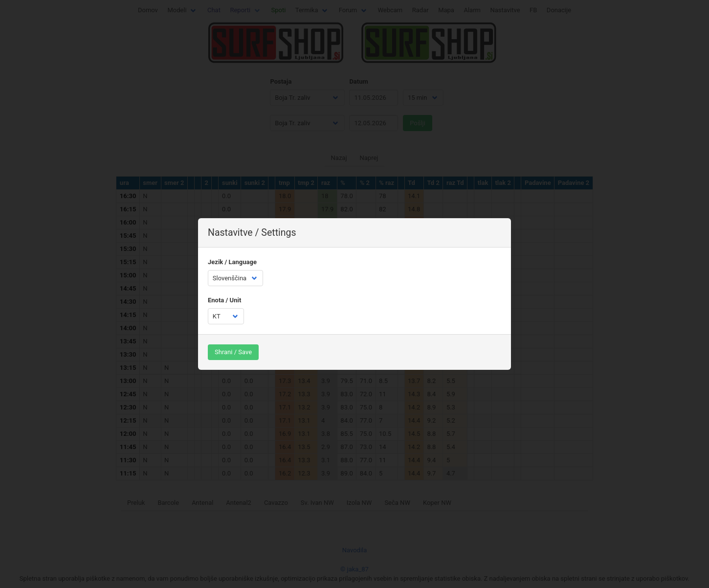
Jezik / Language (232, 262)
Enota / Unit (224, 300)
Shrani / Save (233, 352)
